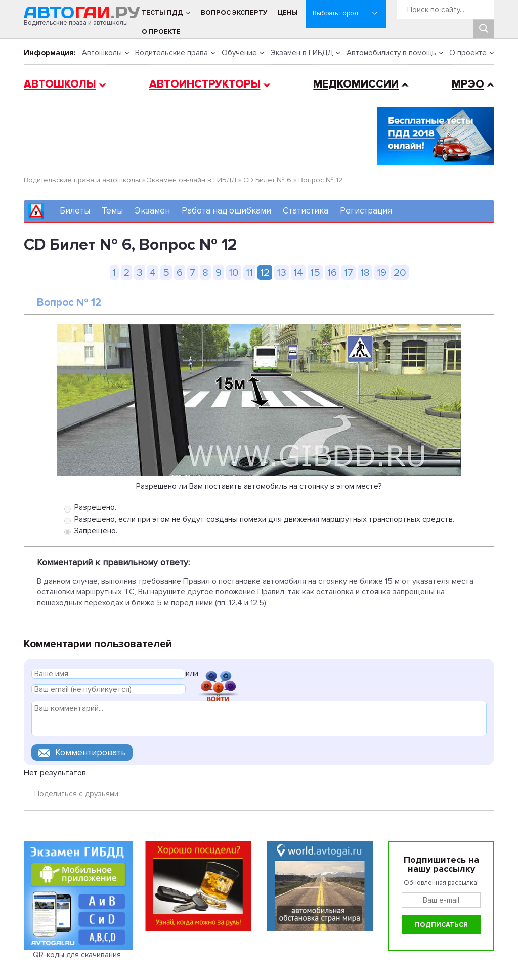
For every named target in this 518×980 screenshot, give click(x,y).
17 (349, 272)
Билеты (75, 211)
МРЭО (468, 84)
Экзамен (152, 211)
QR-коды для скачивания (77, 955)
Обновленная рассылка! (441, 883)
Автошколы (102, 53)
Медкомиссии (356, 84)
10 (234, 272)
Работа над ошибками (226, 211)
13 (282, 272)
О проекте (161, 32)
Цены (288, 13)
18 (365, 272)
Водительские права (171, 53)
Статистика (306, 211)
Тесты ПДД (162, 13)
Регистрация (366, 211)
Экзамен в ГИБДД (301, 53)
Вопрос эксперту (234, 13)
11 (249, 272)
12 (265, 272)
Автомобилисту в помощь (391, 53)
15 (315, 272)
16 (332, 272)
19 (382, 272)
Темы (112, 211)
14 (298, 272)
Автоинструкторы (205, 84)
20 (400, 272)
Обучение (239, 53)
